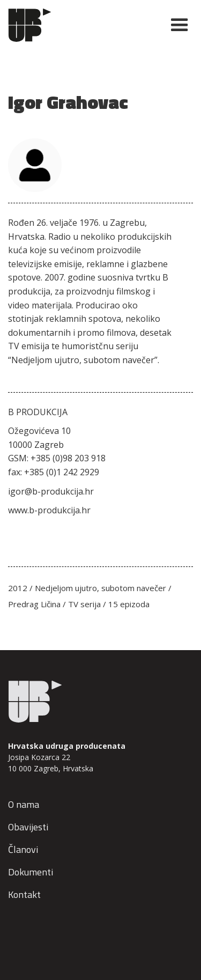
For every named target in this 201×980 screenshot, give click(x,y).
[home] (82, 25)
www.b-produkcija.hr (49, 510)
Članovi (23, 849)
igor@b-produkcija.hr (51, 491)
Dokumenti (31, 872)
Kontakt (24, 894)
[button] (175, 25)
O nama (24, 804)
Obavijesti (28, 827)
